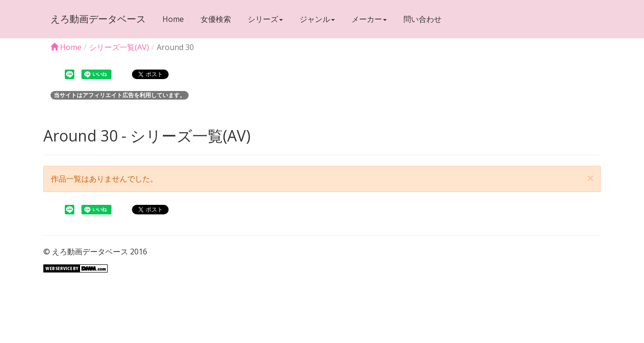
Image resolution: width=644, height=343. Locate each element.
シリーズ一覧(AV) (119, 47)
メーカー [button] (369, 19)
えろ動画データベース (98, 19)
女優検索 (216, 19)
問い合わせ (423, 19)
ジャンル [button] (317, 19)
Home (173, 19)
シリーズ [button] (265, 19)
